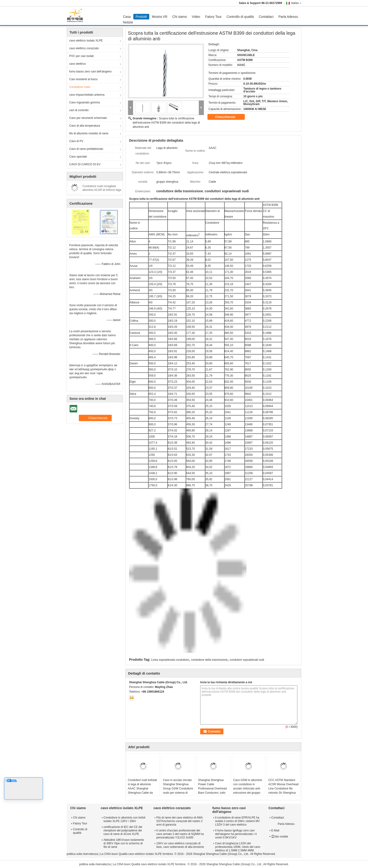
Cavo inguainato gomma (84, 102)
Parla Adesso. (288, 17)
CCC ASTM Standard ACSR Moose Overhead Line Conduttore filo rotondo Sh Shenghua (283, 786)
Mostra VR (160, 17)
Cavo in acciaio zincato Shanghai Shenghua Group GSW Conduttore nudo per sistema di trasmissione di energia (178, 789)
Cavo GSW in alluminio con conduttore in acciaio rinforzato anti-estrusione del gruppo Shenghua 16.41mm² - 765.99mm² (248, 791)
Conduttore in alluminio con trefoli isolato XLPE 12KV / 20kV (124, 819)
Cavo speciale (78, 157)
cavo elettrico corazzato (84, 48)
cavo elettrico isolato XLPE (86, 41)
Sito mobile (280, 837)
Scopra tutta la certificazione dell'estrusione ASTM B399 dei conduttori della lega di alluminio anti (166, 123)
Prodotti (141, 17)
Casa (127, 17)
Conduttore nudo (80, 87)
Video (196, 17)
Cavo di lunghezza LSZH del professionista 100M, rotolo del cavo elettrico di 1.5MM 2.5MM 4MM (238, 847)
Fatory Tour (213, 17)
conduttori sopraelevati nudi (247, 660)
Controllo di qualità (240, 17)
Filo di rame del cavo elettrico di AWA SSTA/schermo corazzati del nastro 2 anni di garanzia (179, 821)
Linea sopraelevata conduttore (170, 660)
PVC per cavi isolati (81, 56)
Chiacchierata (228, 117)
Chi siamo (180, 17)
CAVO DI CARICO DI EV (85, 164)
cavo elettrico (78, 64)
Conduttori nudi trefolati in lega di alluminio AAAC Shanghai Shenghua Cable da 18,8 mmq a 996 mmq (142, 789)
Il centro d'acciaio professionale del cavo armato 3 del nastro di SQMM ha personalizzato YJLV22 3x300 (180, 834)
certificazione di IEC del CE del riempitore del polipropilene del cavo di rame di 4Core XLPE (123, 830)
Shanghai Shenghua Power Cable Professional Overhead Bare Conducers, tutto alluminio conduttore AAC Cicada (212, 791)
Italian (296, 3)
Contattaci (266, 17)
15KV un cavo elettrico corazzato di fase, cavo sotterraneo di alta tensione (180, 845)
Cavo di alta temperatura (85, 126)
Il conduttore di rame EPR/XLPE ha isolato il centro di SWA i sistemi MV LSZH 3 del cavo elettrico (238, 821)
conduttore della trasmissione (209, 660)
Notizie (128, 22)
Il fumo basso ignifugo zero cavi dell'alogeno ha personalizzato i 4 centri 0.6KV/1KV (236, 834)
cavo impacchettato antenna (87, 95)
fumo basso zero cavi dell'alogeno (90, 72)
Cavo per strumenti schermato (88, 118)
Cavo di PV (76, 141)
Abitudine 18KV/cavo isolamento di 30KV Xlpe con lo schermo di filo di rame (124, 843)
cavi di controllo (79, 110)
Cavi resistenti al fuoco (83, 79)
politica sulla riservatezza (82, 854)
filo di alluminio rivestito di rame (89, 133)
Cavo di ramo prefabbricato (86, 149)
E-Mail (275, 830)
